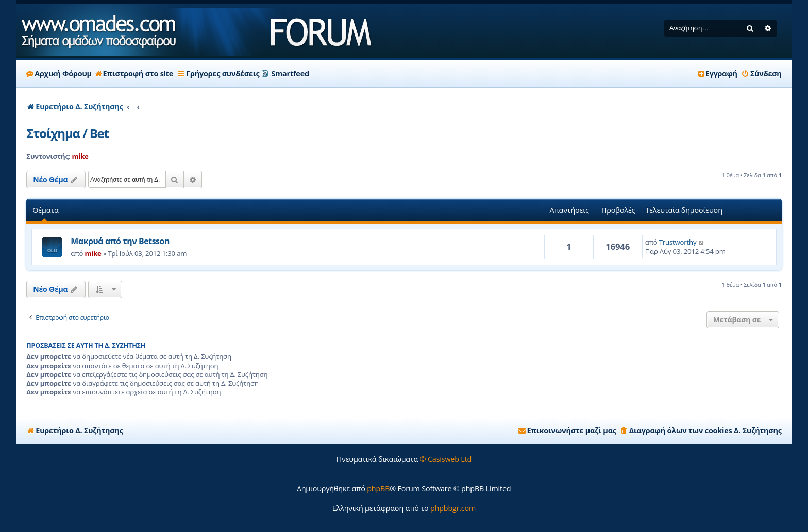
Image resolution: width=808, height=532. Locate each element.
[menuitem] (761, 74)
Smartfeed (290, 73)
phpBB (378, 488)
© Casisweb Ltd (446, 459)
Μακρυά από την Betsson (120, 241)
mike (80, 156)
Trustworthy (678, 242)
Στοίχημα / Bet (67, 133)
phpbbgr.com (453, 508)
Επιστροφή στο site (134, 73)
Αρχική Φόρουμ (59, 73)
